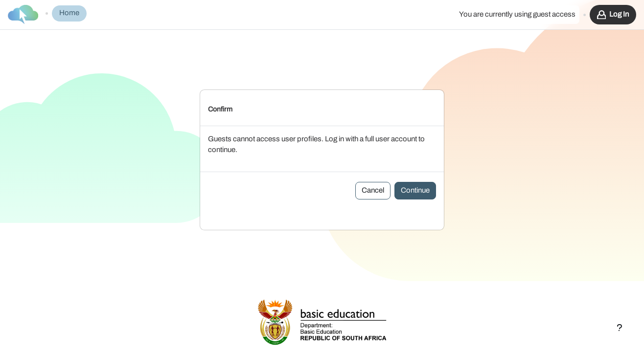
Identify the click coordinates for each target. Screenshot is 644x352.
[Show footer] (620, 328)
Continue (415, 176)
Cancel (373, 176)
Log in (619, 14)
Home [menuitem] (69, 13)
